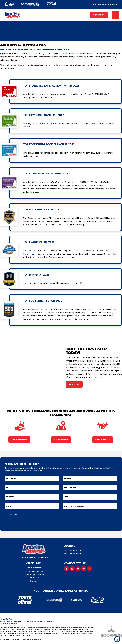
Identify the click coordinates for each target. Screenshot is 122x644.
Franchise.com (30, 251)
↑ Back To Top (6, 619)
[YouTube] (72, 569)
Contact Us (99, 15)
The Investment (34, 568)
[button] (117, 639)
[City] (90, 497)
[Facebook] (66, 569)
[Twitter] (89, 569)
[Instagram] (78, 569)
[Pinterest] (84, 569)
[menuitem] (34, 568)
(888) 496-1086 (110, 4)
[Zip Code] (32, 497)
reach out (74, 384)
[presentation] (23, 522)
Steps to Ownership (34, 571)
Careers (34, 581)
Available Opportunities (34, 574)
